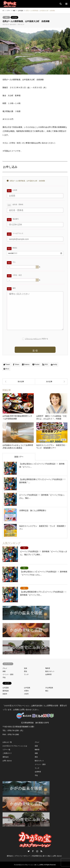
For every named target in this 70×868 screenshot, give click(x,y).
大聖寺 (26, 691)
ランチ (26, 674)
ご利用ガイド (7, 753)
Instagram (37, 851)
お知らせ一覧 (7, 742)
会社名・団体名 (18, 204)
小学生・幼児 (17, 275)
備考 (14, 288)
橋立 (47, 691)
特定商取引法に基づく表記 (41, 856)
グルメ (5, 668)
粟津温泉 (6, 691)
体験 (6, 17)
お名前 (15, 190)
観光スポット (50, 671)
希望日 (15, 248)
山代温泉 (6, 688)
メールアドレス (18, 233)
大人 (14, 262)
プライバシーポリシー (33, 339)
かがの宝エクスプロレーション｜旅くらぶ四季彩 (30, 865)
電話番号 (16, 219)
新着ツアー (19, 457)
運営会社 (6, 757)
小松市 (26, 694)
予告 (4, 678)
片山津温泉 (49, 688)
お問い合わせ (7, 761)
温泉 (26, 668)
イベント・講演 (8, 674)
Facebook (33, 851)
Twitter (29, 851)
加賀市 (5, 694)
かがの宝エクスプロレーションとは (15, 746)
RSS (41, 851)
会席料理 (48, 674)
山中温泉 (14, 17)
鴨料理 (48, 668)
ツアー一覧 (6, 750)
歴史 (26, 671)
